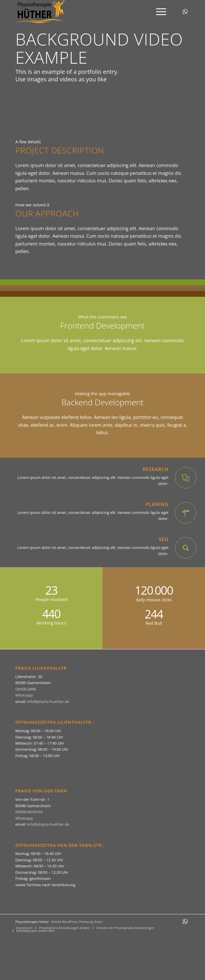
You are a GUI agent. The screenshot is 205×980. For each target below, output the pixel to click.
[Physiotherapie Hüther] (85, 12)
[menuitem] (158, 12)
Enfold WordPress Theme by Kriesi (77, 922)
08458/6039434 (29, 812)
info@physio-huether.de (48, 701)
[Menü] (158, 12)
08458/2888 (26, 689)
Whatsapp (24, 695)
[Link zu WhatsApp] (185, 12)
